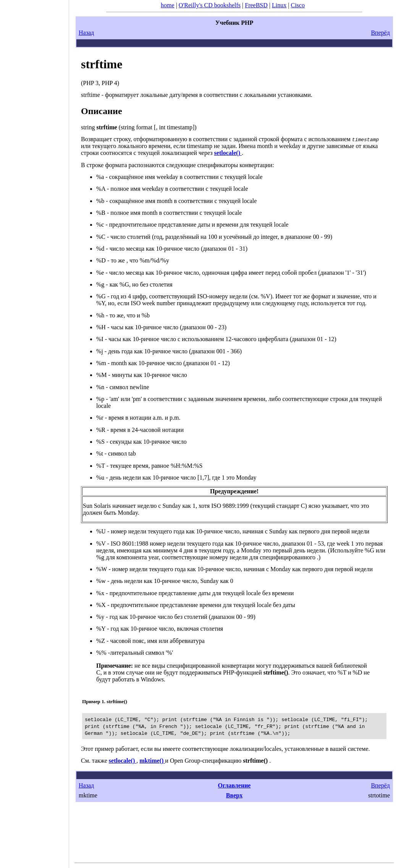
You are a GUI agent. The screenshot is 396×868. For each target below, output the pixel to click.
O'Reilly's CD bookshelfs (210, 5)
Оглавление (234, 785)
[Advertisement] (34, 432)
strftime (102, 64)
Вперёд (380, 33)
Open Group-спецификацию (220, 761)
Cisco (297, 5)
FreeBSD (256, 5)
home (168, 5)
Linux (279, 5)
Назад (86, 33)
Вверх (234, 795)
